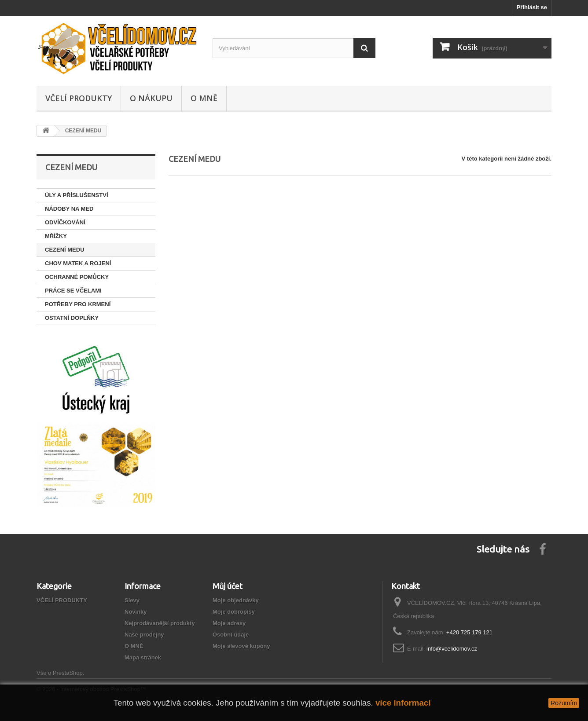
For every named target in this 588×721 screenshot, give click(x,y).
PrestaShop (68, 673)
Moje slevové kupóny (241, 646)
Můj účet (228, 586)
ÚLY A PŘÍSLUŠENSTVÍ (77, 195)
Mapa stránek (143, 657)
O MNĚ (204, 98)
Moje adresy (229, 623)
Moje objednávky (236, 600)
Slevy (132, 600)
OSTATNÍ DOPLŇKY (72, 318)
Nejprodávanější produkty (160, 623)
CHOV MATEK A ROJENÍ (78, 263)
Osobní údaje (231, 635)
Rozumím (564, 703)
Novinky (136, 612)
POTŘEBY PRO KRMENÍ (78, 304)
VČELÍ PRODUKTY (79, 98)
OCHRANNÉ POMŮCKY (77, 277)
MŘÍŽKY (56, 236)
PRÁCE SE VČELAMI (73, 291)
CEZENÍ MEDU (65, 250)
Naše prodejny (144, 635)
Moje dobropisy (234, 612)
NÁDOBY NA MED (69, 209)
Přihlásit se (532, 7)
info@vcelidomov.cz (452, 649)
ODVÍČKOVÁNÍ (65, 222)
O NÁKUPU (151, 98)
